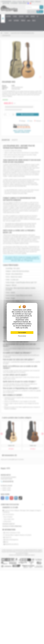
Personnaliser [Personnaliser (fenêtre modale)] (22, 336)
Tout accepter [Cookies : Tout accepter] (22, 332)
